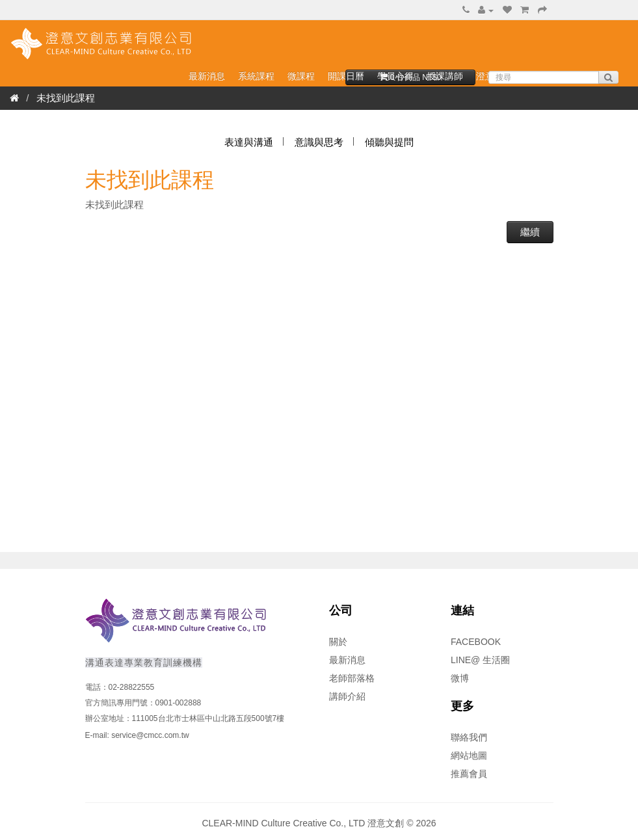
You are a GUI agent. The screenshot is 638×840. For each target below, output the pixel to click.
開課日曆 (346, 76)
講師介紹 (347, 696)
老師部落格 (352, 678)
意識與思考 (319, 142)
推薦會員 (469, 774)
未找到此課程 (66, 98)
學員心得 (395, 76)
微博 (460, 678)
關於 (338, 642)
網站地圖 (469, 755)
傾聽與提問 (389, 142)
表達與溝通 (249, 142)
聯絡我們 (469, 737)
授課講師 (445, 76)
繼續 (530, 232)
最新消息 (207, 76)
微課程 (301, 76)
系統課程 (256, 76)
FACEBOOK (476, 642)
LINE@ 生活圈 (480, 660)
